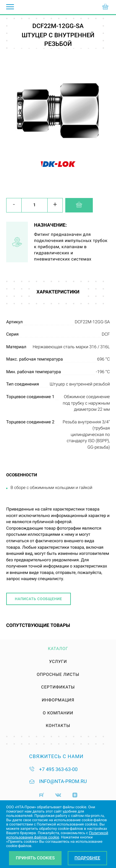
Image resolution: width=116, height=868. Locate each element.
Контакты (58, 726)
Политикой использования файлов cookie (57, 835)
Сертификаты (58, 688)
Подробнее (87, 858)
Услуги (58, 662)
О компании (58, 713)
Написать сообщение (39, 599)
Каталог (58, 649)
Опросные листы (58, 675)
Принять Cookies (35, 858)
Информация (58, 700)
